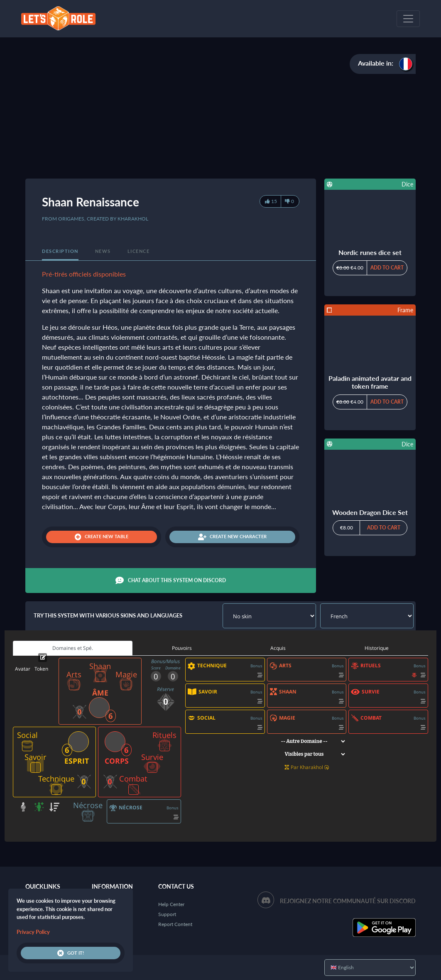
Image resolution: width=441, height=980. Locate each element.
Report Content (175, 924)
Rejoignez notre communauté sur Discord (348, 901)
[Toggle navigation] (408, 19)
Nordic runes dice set (370, 252)
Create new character (232, 537)
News (103, 251)
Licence (139, 251)
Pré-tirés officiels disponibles (84, 274)
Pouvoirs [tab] (182, 648)
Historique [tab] (377, 648)
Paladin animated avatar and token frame (370, 382)
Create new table (102, 537)
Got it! (71, 953)
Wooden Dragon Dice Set (370, 512)
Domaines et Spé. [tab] (73, 648)
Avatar (23, 669)
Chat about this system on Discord (171, 581)
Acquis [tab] (278, 648)
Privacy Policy (33, 932)
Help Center (171, 904)
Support (167, 914)
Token (41, 669)
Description (60, 251)
